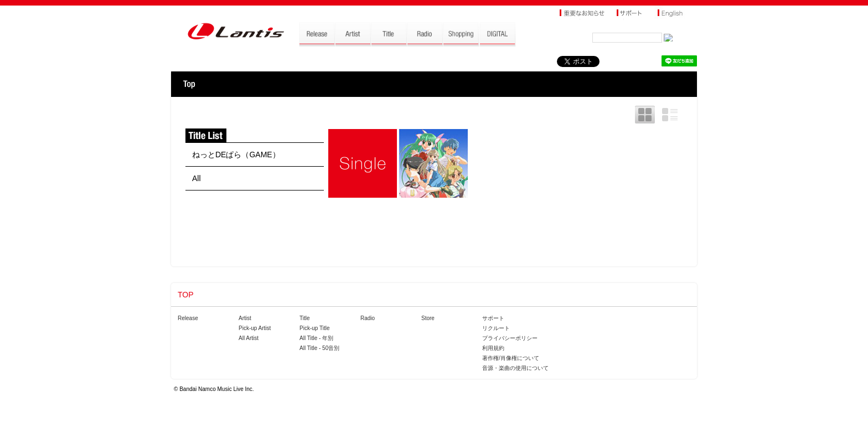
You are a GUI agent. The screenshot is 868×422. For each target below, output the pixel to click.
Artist (245, 318)
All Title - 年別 (316, 338)
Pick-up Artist (255, 328)
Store (428, 318)
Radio (368, 318)
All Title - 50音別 (319, 348)
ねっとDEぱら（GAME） (236, 155)
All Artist (249, 338)
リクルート (496, 328)
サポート (493, 318)
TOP (189, 84)
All (197, 178)
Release (188, 318)
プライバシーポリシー (510, 338)
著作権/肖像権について (511, 358)
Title (305, 318)
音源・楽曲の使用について (515, 368)
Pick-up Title (314, 328)
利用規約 (493, 348)
